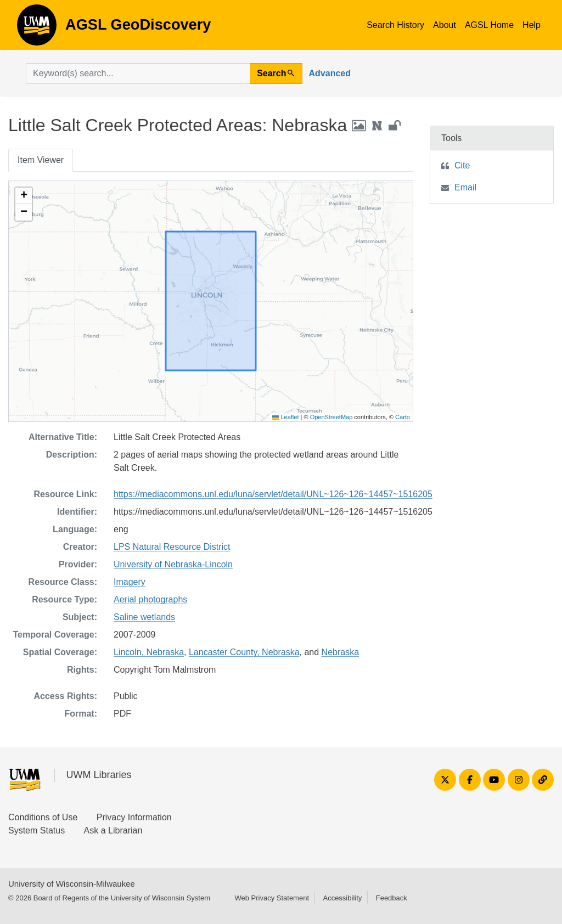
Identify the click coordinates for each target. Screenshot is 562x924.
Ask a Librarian (113, 830)
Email (465, 187)
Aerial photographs (150, 599)
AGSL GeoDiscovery (37, 29)
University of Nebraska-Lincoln (173, 564)
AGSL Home (489, 25)
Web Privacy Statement (272, 898)
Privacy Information (134, 817)
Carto (403, 417)
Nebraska (340, 652)
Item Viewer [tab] (41, 160)
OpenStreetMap (331, 417)
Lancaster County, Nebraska (244, 652)
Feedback (392, 898)
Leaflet (285, 417)
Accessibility (342, 898)
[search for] (138, 74)
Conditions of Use (43, 817)
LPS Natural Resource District (172, 547)
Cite (462, 165)
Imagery (130, 582)
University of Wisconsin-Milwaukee (72, 884)
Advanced (330, 73)
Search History (395, 25)
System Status (36, 830)
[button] (24, 196)
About (445, 25)
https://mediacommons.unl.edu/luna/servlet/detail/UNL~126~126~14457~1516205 (273, 494)
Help (532, 25)
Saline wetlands (144, 617)
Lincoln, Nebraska (149, 652)
